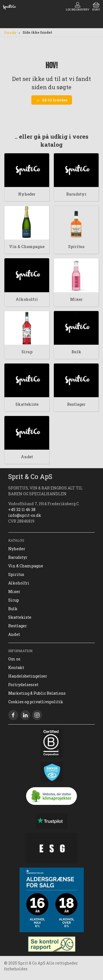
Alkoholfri (27, 299)
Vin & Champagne (27, 247)
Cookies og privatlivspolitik (36, 702)
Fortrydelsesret (23, 685)
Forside (10, 33)
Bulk (76, 352)
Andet (27, 457)
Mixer (76, 299)
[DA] (9, 7)
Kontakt (16, 667)
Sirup (27, 352)
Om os (14, 659)
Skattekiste (27, 404)
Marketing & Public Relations (37, 693)
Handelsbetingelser (28, 676)
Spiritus (76, 247)
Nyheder (27, 194)
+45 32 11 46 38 (22, 509)
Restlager (76, 404)
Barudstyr (76, 194)
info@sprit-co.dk (25, 515)
